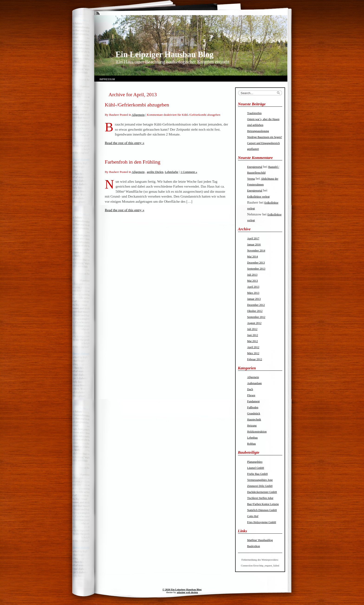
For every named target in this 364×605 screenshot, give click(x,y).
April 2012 (253, 347)
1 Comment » (189, 172)
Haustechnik (254, 420)
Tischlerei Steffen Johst (260, 498)
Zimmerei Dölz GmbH (260, 486)
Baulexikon (254, 546)
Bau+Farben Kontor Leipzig (263, 504)
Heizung (252, 426)
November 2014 (256, 251)
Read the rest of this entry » (125, 143)
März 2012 (253, 353)
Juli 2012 (252, 329)
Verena (251, 179)
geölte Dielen (155, 172)
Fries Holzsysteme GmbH (262, 522)
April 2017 (253, 238)
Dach (250, 389)
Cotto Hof (253, 516)
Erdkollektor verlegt (258, 197)
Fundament (253, 401)
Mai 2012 (253, 341)
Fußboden (253, 407)
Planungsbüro (255, 462)
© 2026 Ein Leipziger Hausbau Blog (182, 589)
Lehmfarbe (172, 172)
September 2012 (256, 317)
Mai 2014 (253, 257)
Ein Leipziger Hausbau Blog (165, 55)
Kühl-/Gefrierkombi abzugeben (137, 105)
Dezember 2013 (256, 263)
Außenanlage (255, 383)
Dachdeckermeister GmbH (262, 492)
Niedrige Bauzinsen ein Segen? (265, 137)
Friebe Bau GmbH (258, 474)
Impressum (107, 79)
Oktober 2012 (255, 311)
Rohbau (252, 444)
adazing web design (187, 592)
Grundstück (254, 413)
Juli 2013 (252, 275)
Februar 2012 (255, 359)
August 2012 (254, 323)
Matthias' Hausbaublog (260, 540)
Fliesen (251, 395)
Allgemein (138, 115)
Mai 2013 (253, 281)
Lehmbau (252, 438)
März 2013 (253, 293)
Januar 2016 (254, 245)
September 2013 (256, 269)
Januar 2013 (254, 299)
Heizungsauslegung (258, 131)
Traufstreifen (254, 113)
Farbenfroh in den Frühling (133, 162)
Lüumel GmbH (256, 468)
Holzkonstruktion (257, 432)
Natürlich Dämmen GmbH (262, 510)
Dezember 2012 (256, 305)
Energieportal (255, 167)
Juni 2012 (253, 335)
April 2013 (253, 287)
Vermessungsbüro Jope (260, 480)
